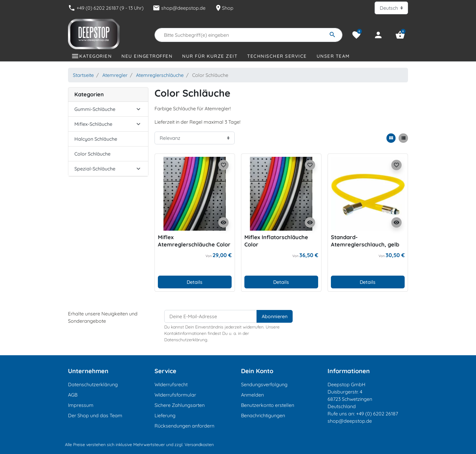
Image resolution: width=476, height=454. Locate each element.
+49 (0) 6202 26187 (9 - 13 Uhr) (106, 8)
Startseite (83, 75)
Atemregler (115, 75)
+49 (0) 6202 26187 (377, 414)
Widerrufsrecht (171, 384)
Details (195, 282)
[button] (400, 35)
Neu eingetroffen (147, 56)
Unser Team (333, 56)
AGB (73, 395)
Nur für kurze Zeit (210, 56)
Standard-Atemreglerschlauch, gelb (365, 241)
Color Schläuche (92, 154)
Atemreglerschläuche (160, 75)
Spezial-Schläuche (95, 169)
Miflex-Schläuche (93, 124)
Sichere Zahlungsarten (180, 405)
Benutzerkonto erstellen (268, 405)
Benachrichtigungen (263, 415)
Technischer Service (277, 56)
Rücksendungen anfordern (184, 426)
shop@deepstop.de (179, 8)
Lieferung (165, 415)
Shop (224, 8)
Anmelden (252, 395)
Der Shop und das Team (95, 415)
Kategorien (95, 56)
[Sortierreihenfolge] (195, 138)
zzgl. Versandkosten (194, 445)
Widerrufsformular (175, 395)
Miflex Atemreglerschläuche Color (194, 241)
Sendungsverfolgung (264, 384)
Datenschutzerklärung (93, 384)
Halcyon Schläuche (96, 139)
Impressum (81, 405)
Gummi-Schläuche (95, 109)
